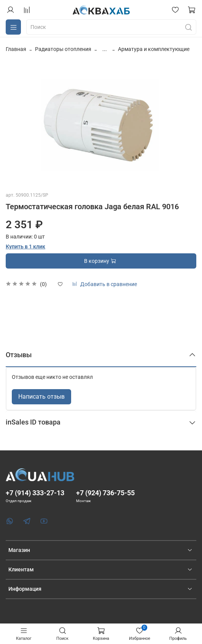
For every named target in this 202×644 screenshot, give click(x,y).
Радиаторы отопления (63, 49)
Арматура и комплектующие (154, 49)
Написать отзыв (41, 397)
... (105, 49)
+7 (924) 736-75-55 (105, 493)
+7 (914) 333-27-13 (35, 493)
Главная (16, 49)
